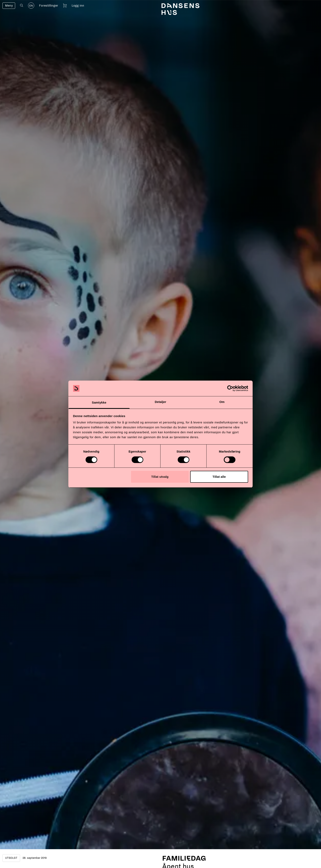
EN (31, 6)
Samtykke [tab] (99, 402)
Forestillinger (49, 6)
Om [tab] (222, 402)
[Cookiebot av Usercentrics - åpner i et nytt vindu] (230, 388)
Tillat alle (219, 477)
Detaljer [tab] (160, 402)
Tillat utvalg (160, 477)
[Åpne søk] (22, 5)
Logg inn (78, 6)
